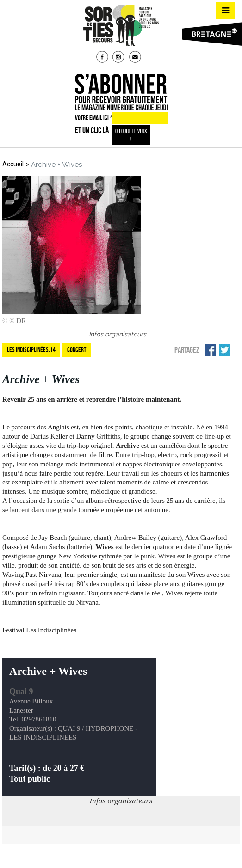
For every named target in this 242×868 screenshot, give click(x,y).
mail (136, 58)
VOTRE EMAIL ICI (94, 118)
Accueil (13, 164)
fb (103, 58)
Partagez (187, 350)
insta (119, 58)
